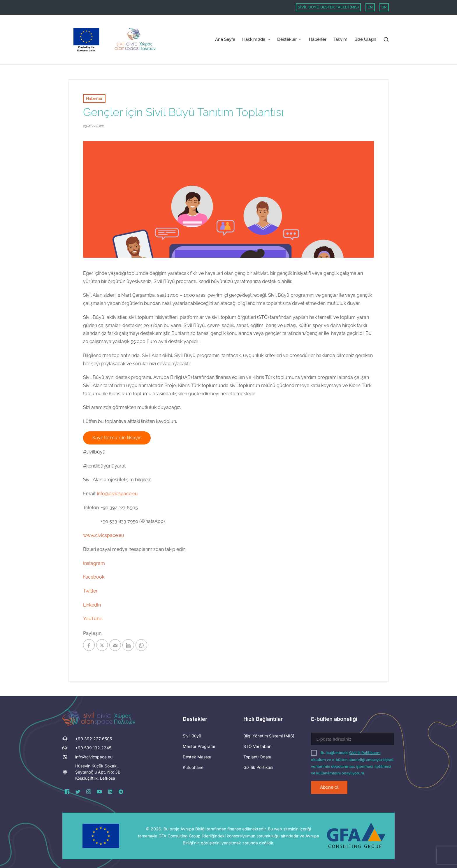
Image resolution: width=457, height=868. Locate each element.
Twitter (90, 591)
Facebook (94, 577)
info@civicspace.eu (117, 494)
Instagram (94, 563)
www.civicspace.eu (104, 535)
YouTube (93, 619)
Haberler (94, 99)
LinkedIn (92, 605)
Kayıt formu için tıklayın (117, 438)
